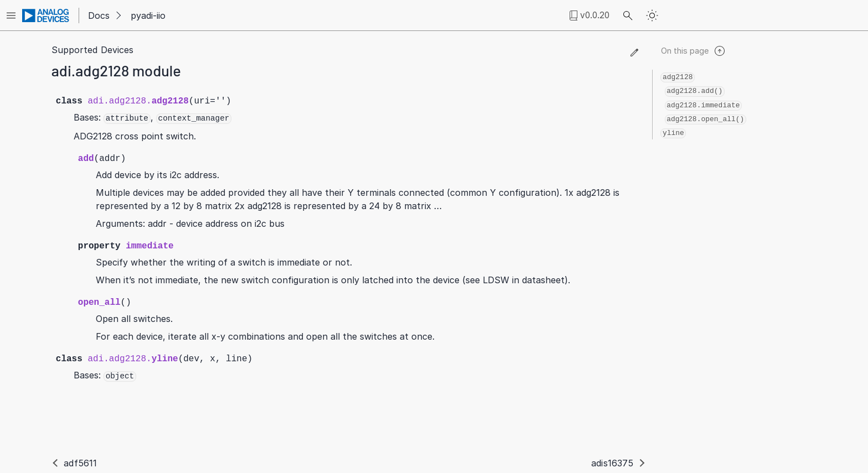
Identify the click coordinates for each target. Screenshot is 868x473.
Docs (99, 15)
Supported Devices (92, 50)
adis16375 (612, 463)
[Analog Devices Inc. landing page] (46, 15)
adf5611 (80, 463)
